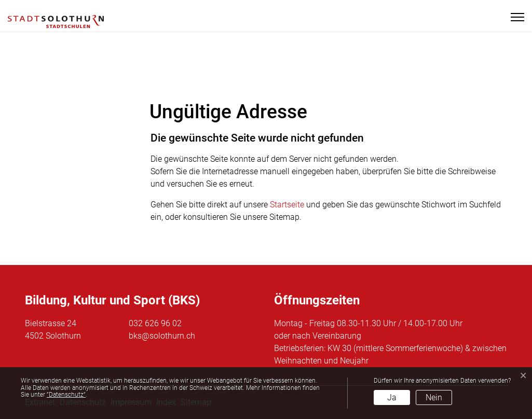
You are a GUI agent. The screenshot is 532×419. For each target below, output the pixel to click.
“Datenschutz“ (66, 395)
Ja (392, 397)
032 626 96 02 (155, 323)
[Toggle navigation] (513, 17)
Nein (434, 397)
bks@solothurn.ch (162, 336)
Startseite (287, 205)
